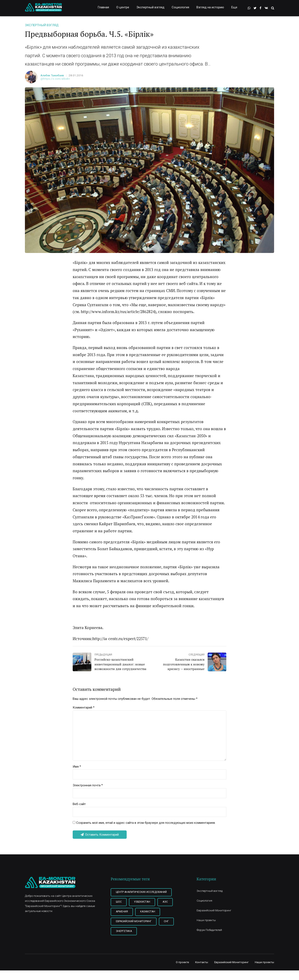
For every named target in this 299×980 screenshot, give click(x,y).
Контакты (202, 962)
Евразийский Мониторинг (214, 910)
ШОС (119, 902)
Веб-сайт (79, 804)
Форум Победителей (209, 930)
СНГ (166, 921)
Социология (180, 7)
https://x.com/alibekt (56, 79)
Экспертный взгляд (150, 7)
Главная (103, 7)
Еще (234, 7)
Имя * (77, 767)
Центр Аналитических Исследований (141, 892)
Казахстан (148, 912)
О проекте (182, 962)
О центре (123, 7)
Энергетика (124, 931)
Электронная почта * (88, 785)
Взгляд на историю (210, 7)
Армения (122, 912)
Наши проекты (206, 920)
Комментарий (84, 707)
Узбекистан (142, 902)
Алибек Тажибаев (52, 75)
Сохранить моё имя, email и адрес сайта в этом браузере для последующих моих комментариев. (146, 823)
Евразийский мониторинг (134, 921)
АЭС (165, 902)
